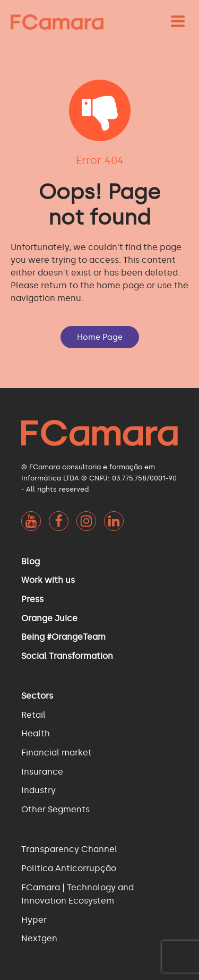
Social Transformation (67, 656)
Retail (33, 715)
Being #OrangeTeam (63, 637)
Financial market (57, 753)
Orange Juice (49, 618)
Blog (31, 561)
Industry (38, 790)
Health (36, 733)
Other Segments (55, 809)
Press (32, 599)
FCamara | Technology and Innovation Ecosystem (77, 894)
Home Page (100, 337)
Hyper (34, 920)
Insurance (42, 772)
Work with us (48, 580)
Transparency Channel (69, 849)
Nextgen (39, 938)
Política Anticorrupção (69, 868)
